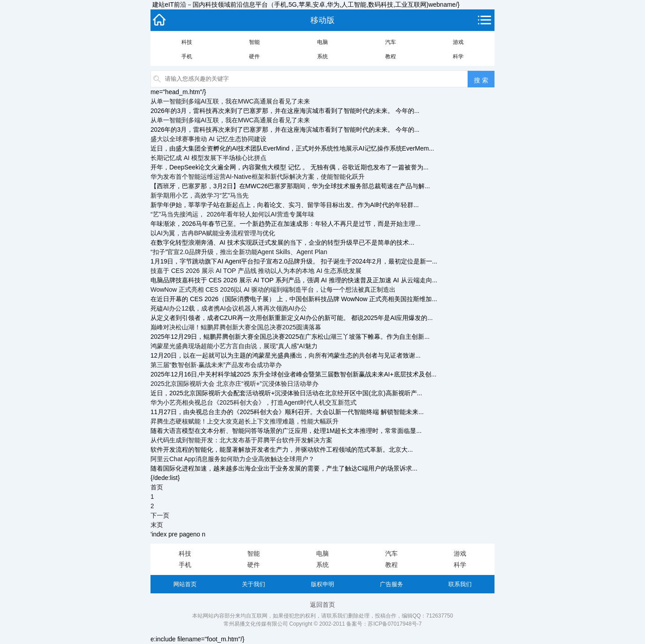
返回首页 (322, 605)
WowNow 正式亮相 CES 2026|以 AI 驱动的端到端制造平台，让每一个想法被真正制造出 (273, 290)
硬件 (254, 56)
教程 (391, 56)
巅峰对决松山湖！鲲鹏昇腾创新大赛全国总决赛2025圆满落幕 (236, 327)
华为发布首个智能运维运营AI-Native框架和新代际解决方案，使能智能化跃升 (258, 177)
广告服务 (391, 584)
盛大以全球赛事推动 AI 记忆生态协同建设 (209, 139)
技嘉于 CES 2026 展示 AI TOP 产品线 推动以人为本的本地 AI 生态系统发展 (256, 271)
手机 (187, 56)
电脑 (322, 42)
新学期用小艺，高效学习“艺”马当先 (200, 195)
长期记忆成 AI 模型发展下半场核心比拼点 (209, 158)
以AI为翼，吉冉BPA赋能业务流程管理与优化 (213, 233)
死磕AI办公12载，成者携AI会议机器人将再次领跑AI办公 (229, 308)
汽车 (391, 42)
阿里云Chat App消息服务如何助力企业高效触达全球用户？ (232, 459)
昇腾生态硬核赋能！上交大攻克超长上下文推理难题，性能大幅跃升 (245, 421)
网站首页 (185, 584)
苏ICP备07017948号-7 (395, 624)
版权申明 (322, 584)
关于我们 (254, 584)
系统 (322, 56)
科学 (458, 56)
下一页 (160, 515)
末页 (157, 525)
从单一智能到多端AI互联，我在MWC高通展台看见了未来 (230, 101)
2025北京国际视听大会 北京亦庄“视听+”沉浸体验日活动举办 (234, 384)
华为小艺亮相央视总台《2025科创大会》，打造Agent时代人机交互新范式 (254, 402)
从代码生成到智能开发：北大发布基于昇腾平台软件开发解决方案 (241, 440)
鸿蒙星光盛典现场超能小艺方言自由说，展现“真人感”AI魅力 (234, 346)
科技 (187, 42)
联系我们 (460, 584)
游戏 (458, 42)
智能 (254, 42)
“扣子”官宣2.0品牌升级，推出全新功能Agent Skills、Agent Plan (239, 252)
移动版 (322, 20)
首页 (157, 487)
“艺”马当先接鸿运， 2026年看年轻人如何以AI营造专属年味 (232, 214)
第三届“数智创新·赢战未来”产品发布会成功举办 (216, 365)
